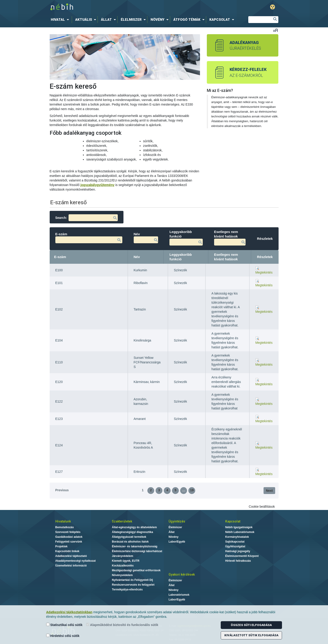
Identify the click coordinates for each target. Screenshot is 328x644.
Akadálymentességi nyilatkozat (76, 561)
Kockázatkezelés (123, 566)
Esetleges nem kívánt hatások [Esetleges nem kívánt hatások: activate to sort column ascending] (226, 257)
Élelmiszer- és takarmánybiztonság (135, 546)
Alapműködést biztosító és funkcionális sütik (122, 625)
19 (192, 490)
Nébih (117, 7)
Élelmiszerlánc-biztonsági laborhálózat (137, 551)
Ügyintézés (177, 521)
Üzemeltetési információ (71, 566)
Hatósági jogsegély (238, 551)
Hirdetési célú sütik (63, 636)
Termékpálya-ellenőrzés (127, 590)
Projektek (61, 546)
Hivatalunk (63, 521)
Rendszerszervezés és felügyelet (133, 585)
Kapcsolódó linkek (67, 551)
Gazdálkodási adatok (69, 537)
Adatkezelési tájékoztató (71, 556)
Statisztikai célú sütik (64, 625)
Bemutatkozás (65, 527)
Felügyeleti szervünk (69, 542)
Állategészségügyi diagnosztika (132, 532)
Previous (62, 490)
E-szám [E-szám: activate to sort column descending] (60, 257)
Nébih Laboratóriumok (240, 532)
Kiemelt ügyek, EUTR (126, 561)
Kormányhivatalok (237, 537)
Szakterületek (122, 521)
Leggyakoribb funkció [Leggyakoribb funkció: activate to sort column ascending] (181, 257)
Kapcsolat (233, 521)
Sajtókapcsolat (235, 542)
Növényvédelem (122, 575)
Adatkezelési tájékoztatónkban (69, 612)
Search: (87, 218)
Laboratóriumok (179, 595)
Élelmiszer (175, 527)
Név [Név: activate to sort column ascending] (137, 257)
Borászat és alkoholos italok (130, 542)
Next (269, 491)
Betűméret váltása (275, 30)
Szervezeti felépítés (68, 532)
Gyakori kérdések (182, 574)
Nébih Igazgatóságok (239, 527)
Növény (173, 537)
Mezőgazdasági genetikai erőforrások (136, 570)
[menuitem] (61, 20)
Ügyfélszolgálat (235, 546)
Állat (172, 532)
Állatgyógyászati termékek (129, 537)
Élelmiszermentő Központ (242, 556)
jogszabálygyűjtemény (97, 185)
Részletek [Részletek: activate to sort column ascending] (265, 257)
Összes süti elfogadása (251, 625)
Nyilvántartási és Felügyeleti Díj (132, 580)
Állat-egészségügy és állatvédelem (134, 527)
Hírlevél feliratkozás (238, 561)
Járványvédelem (122, 556)
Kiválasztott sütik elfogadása (251, 635)
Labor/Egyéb (177, 542)
